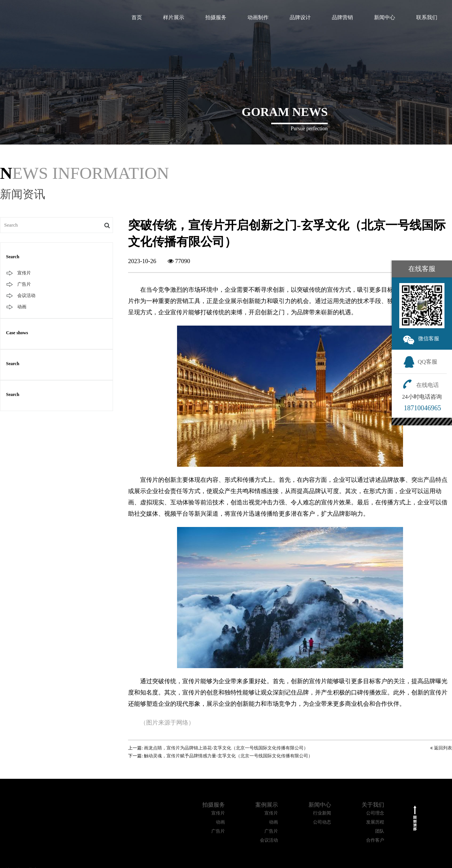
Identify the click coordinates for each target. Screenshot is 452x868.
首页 (137, 18)
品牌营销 (342, 18)
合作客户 (375, 840)
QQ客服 (420, 362)
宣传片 (24, 273)
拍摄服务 (216, 18)
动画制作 (258, 18)
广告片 (24, 284)
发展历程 (375, 822)
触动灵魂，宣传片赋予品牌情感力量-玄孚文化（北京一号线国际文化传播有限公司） (228, 756)
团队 (380, 831)
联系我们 (427, 18)
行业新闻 (322, 813)
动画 (22, 307)
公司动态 (322, 822)
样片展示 (174, 18)
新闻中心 (385, 18)
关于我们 (373, 805)
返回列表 (441, 748)
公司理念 (375, 813)
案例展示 (267, 805)
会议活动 (26, 295)
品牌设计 (300, 18)
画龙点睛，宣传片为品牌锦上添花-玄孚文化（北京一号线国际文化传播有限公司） (226, 748)
